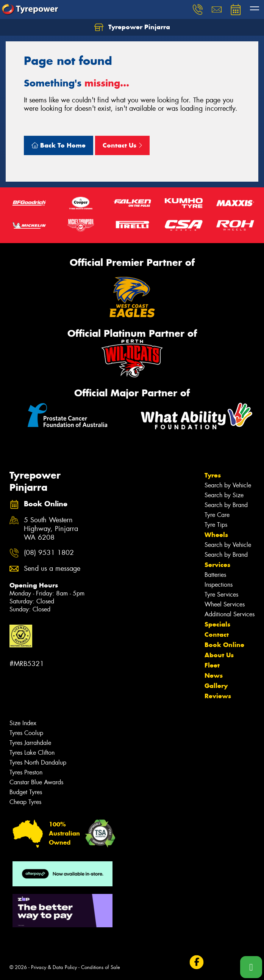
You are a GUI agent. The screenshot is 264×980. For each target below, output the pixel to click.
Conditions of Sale (101, 967)
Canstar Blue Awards (36, 782)
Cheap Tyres (25, 802)
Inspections (219, 585)
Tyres (213, 475)
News (214, 675)
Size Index (23, 723)
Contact (217, 634)
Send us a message (52, 569)
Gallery (216, 686)
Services (217, 565)
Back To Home (59, 145)
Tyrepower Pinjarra (132, 27)
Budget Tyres (26, 792)
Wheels (216, 535)
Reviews (218, 696)
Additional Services (230, 614)
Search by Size (224, 495)
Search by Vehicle (228, 485)
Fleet (212, 665)
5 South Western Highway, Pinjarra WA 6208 (51, 529)
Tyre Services (221, 594)
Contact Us (122, 145)
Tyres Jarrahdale (30, 743)
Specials (217, 624)
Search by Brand (226, 505)
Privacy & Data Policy (54, 967)
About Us (219, 655)
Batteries (215, 575)
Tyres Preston (26, 772)
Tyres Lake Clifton (32, 753)
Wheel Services (225, 604)
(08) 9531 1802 (49, 553)
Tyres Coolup (26, 733)
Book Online (224, 645)
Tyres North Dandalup (38, 762)
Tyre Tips (216, 525)
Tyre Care (217, 515)
